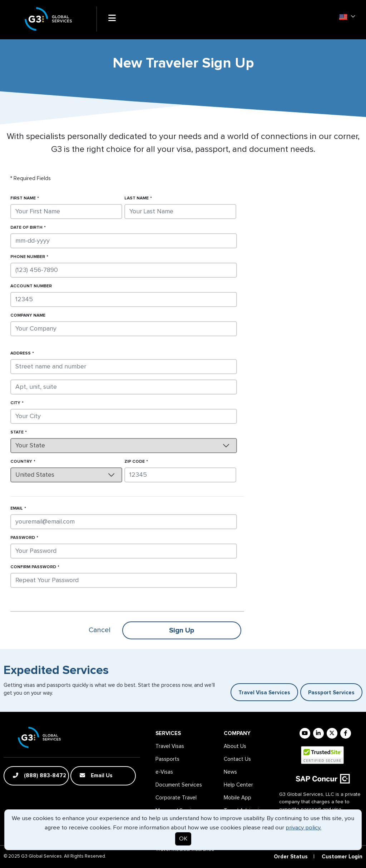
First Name (23, 198)
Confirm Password (33, 567)
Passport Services (331, 693)
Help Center (238, 785)
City (15, 403)
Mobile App (238, 798)
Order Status (291, 857)
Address (21, 353)
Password (23, 538)
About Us (235, 746)
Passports (167, 759)
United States (35, 475)
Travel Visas (170, 746)
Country (21, 462)
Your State (30, 446)
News (230, 772)
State (17, 432)
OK (183, 839)
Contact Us (237, 759)
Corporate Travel (176, 798)
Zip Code (135, 462)
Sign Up (182, 630)
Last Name (137, 198)
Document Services (179, 785)
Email (17, 509)
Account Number (31, 286)
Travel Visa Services (264, 693)
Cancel (100, 630)
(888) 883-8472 (39, 775)
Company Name (28, 316)
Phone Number (28, 257)
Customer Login (342, 857)
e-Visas (164, 772)
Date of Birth (26, 228)
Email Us (96, 775)
